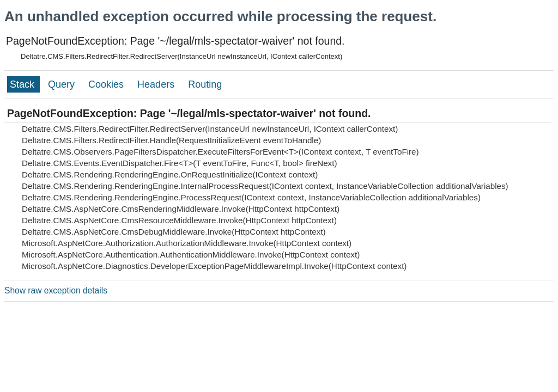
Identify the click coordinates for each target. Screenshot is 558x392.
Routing (205, 84)
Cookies (107, 84)
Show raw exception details (56, 290)
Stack (23, 84)
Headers (157, 84)
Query (63, 84)
